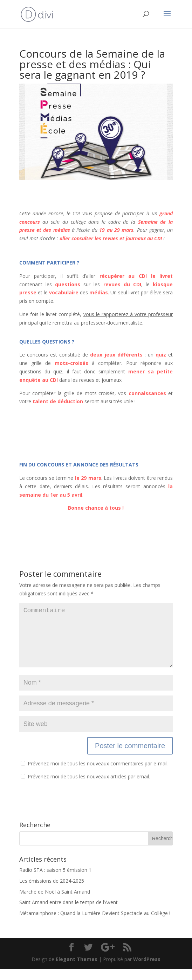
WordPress (147, 970)
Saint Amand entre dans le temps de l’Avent (68, 913)
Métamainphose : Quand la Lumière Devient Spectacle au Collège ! (95, 924)
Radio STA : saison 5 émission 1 (55, 881)
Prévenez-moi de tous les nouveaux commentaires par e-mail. (98, 775)
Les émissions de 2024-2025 (52, 892)
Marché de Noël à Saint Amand (55, 903)
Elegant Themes (77, 970)
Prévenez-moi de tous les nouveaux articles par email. (89, 788)
